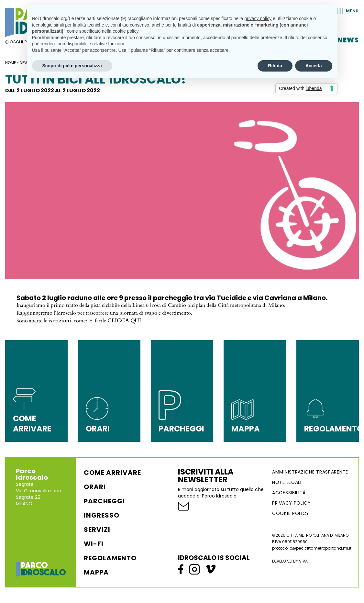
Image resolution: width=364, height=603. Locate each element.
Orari (95, 487)
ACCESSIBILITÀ (289, 493)
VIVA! (304, 561)
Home (11, 63)
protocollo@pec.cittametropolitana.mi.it (312, 548)
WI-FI (94, 544)
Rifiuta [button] (275, 66)
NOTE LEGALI (287, 482)
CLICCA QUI (125, 321)
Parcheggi (104, 501)
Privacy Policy (292, 503)
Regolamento (110, 558)
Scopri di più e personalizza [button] (72, 66)
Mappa (96, 572)
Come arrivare (112, 473)
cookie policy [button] (125, 31)
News (348, 40)
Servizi (97, 530)
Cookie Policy (291, 513)
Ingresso (102, 515)
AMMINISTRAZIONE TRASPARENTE (310, 472)
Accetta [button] (314, 66)
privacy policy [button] (258, 18)
